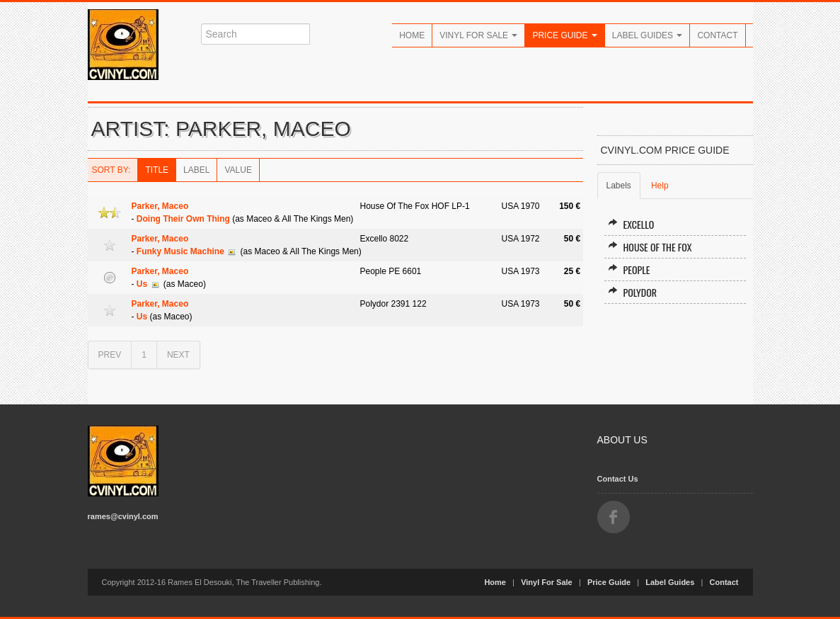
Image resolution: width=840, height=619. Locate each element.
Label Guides (648, 35)
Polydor (633, 292)
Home (412, 35)
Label (196, 170)
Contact (717, 35)
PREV (110, 355)
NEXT (178, 355)
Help (660, 186)
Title (157, 170)
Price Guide (564, 35)
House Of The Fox (650, 247)
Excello (631, 224)
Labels (619, 186)
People (629, 269)
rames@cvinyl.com (123, 516)
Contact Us (618, 479)
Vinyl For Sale (478, 35)
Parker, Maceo (160, 206)
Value (238, 170)
